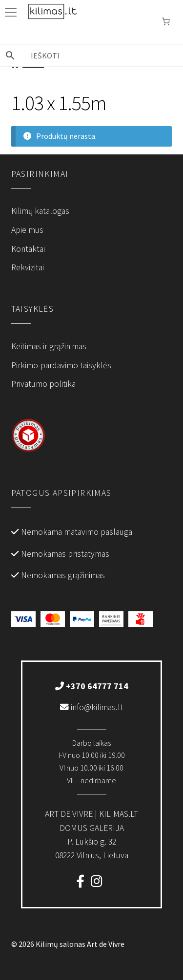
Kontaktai (28, 249)
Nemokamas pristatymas (65, 554)
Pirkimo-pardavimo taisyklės (61, 365)
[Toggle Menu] (13, 12)
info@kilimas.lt (91, 707)
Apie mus (27, 230)
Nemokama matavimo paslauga (77, 532)
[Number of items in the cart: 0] (166, 21)
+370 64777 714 (92, 686)
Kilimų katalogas (40, 211)
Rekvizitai (28, 267)
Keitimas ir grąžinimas (49, 346)
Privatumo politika (43, 384)
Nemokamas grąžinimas (63, 575)
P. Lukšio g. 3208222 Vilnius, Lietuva (91, 835)
